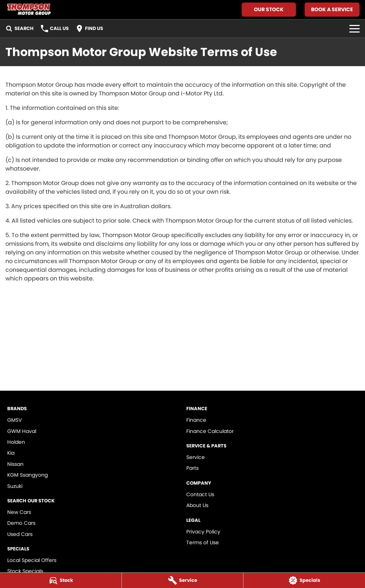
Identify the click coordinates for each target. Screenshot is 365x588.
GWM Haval (22, 431)
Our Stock (269, 9)
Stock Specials (25, 571)
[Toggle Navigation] (355, 29)
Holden (16, 442)
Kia (11, 453)
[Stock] (61, 580)
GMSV (14, 420)
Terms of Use (203, 542)
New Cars (19, 512)
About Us (197, 505)
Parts (192, 468)
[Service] (183, 580)
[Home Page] (28, 10)
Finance (196, 420)
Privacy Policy (203, 532)
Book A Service (332, 9)
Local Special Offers (32, 560)
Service (196, 457)
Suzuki (15, 486)
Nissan (15, 464)
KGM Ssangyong (27, 475)
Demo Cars (21, 523)
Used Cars (20, 534)
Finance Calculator (210, 431)
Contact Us (200, 494)
